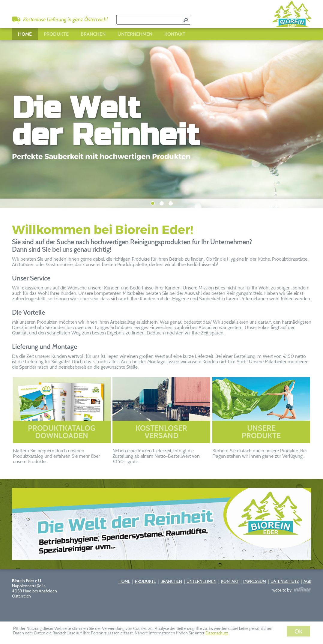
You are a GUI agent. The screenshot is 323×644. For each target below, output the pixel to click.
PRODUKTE (56, 34)
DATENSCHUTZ (285, 581)
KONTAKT (175, 34)
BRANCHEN (93, 34)
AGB (307, 581)
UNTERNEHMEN (135, 34)
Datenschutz (217, 633)
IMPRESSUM (255, 581)
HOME (25, 34)
